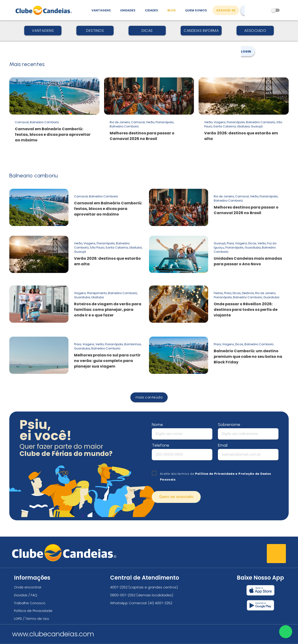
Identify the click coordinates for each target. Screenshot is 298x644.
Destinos (95, 31)
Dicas (147, 31)
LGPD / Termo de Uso (32, 619)
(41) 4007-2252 (160, 603)
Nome (157, 425)
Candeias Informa (201, 31)
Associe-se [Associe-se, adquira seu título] (226, 10)
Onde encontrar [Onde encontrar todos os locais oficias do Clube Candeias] (28, 587)
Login (248, 37)
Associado (255, 31)
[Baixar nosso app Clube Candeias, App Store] (261, 590)
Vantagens (43, 31)
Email (223, 445)
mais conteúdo (149, 397)
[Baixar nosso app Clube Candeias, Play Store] (260, 605)
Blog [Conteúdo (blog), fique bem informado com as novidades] (172, 10)
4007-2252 (119, 587)
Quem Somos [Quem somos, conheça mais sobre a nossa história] (196, 10)
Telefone (161, 445)
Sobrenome (229, 425)
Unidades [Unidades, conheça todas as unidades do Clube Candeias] (128, 10)
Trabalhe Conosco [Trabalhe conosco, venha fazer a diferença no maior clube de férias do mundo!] (30, 603)
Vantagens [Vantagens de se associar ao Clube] (101, 10)
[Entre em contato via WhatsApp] (286, 632)
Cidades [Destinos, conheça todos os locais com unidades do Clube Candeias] (151, 10)
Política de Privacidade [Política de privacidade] (33, 611)
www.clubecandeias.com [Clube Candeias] (53, 634)
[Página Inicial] (45, 10)
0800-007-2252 (123, 595)
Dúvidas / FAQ (26, 595)
